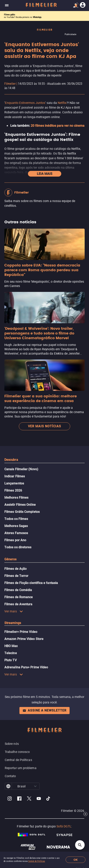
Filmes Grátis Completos (22, 512)
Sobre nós (12, 744)
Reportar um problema (21, 768)
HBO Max (11, 646)
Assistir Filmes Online (20, 505)
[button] (35, 786)
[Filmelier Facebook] (19, 799)
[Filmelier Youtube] (39, 799)
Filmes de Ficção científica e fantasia (31, 583)
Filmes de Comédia (18, 590)
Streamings (13, 623)
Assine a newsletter (44, 710)
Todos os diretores (18, 547)
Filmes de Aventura (18, 604)
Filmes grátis (10, 15)
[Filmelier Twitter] (29, 799)
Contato (10, 776)
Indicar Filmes (15, 476)
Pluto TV (11, 660)
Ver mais (14, 611)
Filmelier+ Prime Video (21, 632)
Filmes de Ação (15, 569)
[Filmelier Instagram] (10, 799)
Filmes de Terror (16, 576)
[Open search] (80, 845)
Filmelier (10, 84)
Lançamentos (14, 483)
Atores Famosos (16, 533)
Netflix (62, 103)
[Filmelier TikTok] (48, 799)
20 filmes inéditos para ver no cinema (58, 126)
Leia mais (45, 174)
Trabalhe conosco (17, 752)
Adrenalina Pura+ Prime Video (26, 667)
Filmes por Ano (15, 540)
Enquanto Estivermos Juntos (25, 103)
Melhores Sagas (16, 526)
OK (76, 860)
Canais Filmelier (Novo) (21, 469)
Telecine (11, 653)
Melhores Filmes (16, 498)
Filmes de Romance (19, 597)
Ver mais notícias (44, 426)
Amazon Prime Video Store (24, 639)
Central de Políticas (37, 861)
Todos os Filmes (16, 519)
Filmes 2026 (13, 490)
